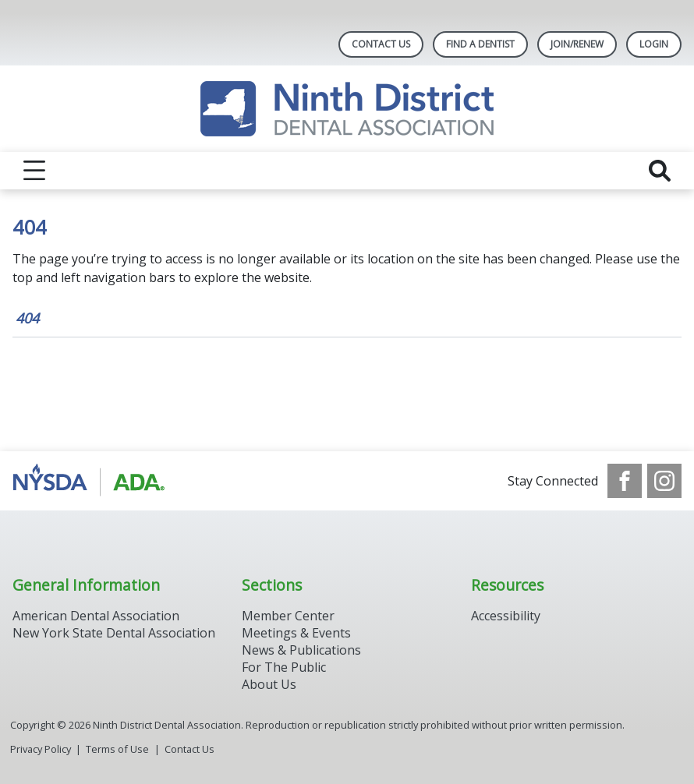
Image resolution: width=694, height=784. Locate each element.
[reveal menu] (34, 171)
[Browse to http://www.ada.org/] (92, 481)
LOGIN (654, 44)
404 (27, 318)
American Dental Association (96, 616)
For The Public (284, 667)
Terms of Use (117, 749)
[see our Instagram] (664, 481)
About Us (269, 684)
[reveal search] (660, 171)
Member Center (288, 616)
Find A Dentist (480, 44)
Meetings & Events (296, 633)
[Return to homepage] (347, 109)
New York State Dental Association (115, 633)
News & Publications (301, 650)
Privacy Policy (41, 749)
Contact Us (381, 44)
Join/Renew (577, 44)
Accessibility (506, 616)
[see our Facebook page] (625, 481)
